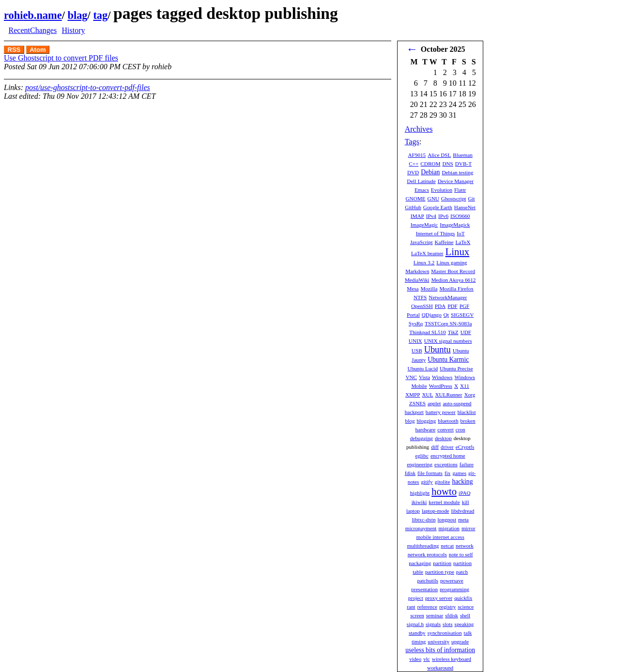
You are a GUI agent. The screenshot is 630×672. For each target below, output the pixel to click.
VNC (411, 377)
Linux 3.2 (424, 262)
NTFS (420, 297)
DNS (447, 164)
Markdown (417, 271)
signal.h (415, 624)
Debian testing (457, 172)
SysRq (416, 323)
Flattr (460, 190)
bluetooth (448, 421)
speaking (464, 624)
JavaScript (422, 242)
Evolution (442, 190)
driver (447, 447)
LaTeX (463, 242)
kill (466, 502)
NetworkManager (448, 297)
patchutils (428, 580)
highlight (420, 493)
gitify (427, 482)
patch (462, 572)
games (459, 473)
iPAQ (464, 493)
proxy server (439, 598)
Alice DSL (439, 155)
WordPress (441, 386)
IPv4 (431, 216)
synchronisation (445, 633)
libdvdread (462, 511)
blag (77, 15)
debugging (422, 438)
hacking (462, 481)
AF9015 (417, 155)
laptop (413, 511)
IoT (461, 233)
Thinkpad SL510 (428, 332)
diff (435, 447)
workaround (440, 668)
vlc (427, 659)
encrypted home (448, 456)
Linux (458, 252)
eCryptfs (465, 447)
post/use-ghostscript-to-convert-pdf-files (88, 87)
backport (414, 412)
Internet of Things (436, 233)
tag (100, 15)
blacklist (467, 412)
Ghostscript (454, 199)
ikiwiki (419, 502)
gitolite (443, 482)
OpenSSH (422, 306)
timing (419, 641)
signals (433, 624)
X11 (465, 386)
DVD (413, 172)
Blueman (462, 155)
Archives (419, 129)
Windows (442, 377)
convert (446, 429)
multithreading (423, 546)
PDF (453, 306)
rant (411, 607)
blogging (427, 421)
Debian (430, 172)
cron (461, 429)
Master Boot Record (453, 271)
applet (434, 403)
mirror (469, 528)
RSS (14, 50)
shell (465, 615)
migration (449, 528)
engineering (420, 464)
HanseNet (465, 207)
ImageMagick (455, 225)
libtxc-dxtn (423, 519)
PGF (465, 306)
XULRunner (449, 395)
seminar (435, 615)
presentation (424, 589)
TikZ (453, 332)
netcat (447, 546)
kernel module (444, 502)
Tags (412, 142)
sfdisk (452, 615)
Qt (446, 315)
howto (444, 491)
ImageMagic (424, 225)
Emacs (422, 190)
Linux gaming (452, 262)
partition (442, 563)
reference (427, 607)
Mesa (413, 289)
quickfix (463, 598)
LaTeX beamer (427, 253)
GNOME (416, 199)
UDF (466, 332)
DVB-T (463, 164)
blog (410, 421)
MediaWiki (417, 280)
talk (468, 633)
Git (471, 199)
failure (467, 464)
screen (417, 615)
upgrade (460, 641)
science (466, 607)
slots (448, 624)
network (465, 546)
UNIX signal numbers (448, 341)
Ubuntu (438, 350)
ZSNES (417, 403)
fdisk (410, 473)
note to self (461, 554)
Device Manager (456, 181)
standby (417, 633)
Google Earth (438, 207)
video (415, 659)
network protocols (427, 554)
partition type (440, 572)
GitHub (413, 207)
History (73, 30)
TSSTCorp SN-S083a (448, 323)
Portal (413, 315)
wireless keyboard (452, 659)
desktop (443, 438)
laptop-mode (436, 511)
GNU (433, 199)
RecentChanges (33, 30)
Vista (424, 377)
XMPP (413, 395)
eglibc (422, 456)
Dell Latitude (421, 181)
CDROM (430, 164)
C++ (414, 164)
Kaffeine (444, 242)
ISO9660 (460, 216)
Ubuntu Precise (456, 368)
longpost (447, 519)
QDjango (432, 315)
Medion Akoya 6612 (453, 280)
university (438, 641)
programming (454, 589)
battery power (441, 412)
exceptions (446, 464)
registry (447, 607)
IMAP (417, 216)
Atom (38, 50)
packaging (420, 563)
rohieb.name (33, 15)
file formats (430, 473)
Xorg (469, 395)
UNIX (415, 341)
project (416, 598)
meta (463, 519)
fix (447, 473)
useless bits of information (440, 650)
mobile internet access (440, 537)
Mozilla (429, 289)
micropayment (421, 528)
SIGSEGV (462, 315)
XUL (428, 395)
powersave (452, 580)
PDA (440, 306)
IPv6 (443, 216)
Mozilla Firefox (456, 289)
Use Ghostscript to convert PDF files (61, 58)
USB (417, 351)
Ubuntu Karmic (448, 359)
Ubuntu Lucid (423, 368)
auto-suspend (457, 403)
